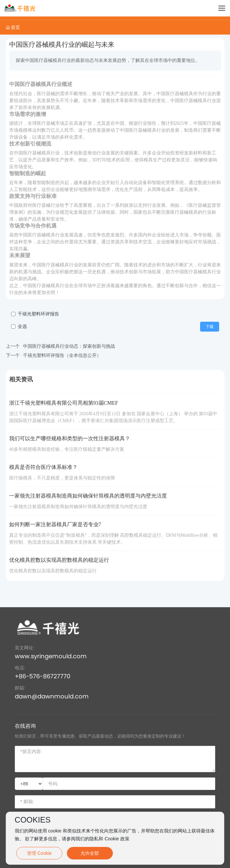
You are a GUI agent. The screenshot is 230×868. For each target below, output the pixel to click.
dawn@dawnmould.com (52, 696)
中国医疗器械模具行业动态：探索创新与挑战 (69, 346)
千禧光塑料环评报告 (38, 314)
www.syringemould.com (51, 656)
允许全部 (90, 853)
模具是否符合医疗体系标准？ (43, 467)
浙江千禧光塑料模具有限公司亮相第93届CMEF (64, 403)
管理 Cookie (39, 853)
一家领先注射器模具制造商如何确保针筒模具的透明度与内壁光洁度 (88, 496)
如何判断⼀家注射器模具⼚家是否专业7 (55, 524)
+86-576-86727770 (43, 676)
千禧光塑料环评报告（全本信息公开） (62, 355)
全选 (22, 326)
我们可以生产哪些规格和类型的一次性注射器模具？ (70, 438)
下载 (210, 327)
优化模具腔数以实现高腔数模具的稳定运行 (59, 560)
